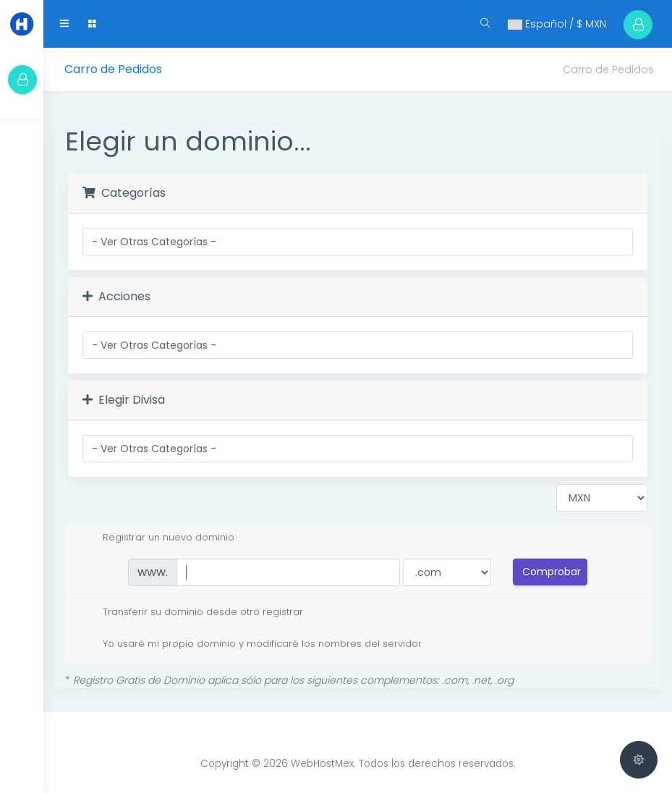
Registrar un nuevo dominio (157, 538)
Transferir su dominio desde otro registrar (191, 612)
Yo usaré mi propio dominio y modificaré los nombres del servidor (251, 644)
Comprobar (552, 572)
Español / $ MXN (557, 24)
